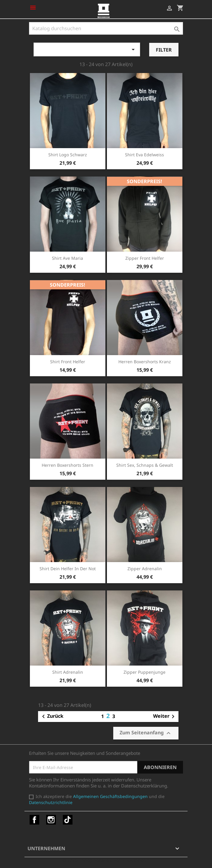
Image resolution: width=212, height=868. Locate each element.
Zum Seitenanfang (146, 733)
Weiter (165, 717)
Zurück (52, 717)
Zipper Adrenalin (145, 569)
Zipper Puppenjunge (145, 672)
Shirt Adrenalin (68, 672)
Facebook (34, 820)
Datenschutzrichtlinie (51, 802)
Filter (164, 50)
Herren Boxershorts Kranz (145, 362)
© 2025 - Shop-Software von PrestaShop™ (106, 860)
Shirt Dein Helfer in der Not (68, 569)
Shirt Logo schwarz (68, 155)
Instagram (51, 820)
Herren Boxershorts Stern (67, 465)
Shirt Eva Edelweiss (145, 155)
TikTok (68, 820)
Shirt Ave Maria (67, 258)
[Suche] (106, 28)
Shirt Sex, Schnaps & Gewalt (145, 465)
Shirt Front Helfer (68, 362)
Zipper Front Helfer (145, 258)
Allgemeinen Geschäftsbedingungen (110, 796)
